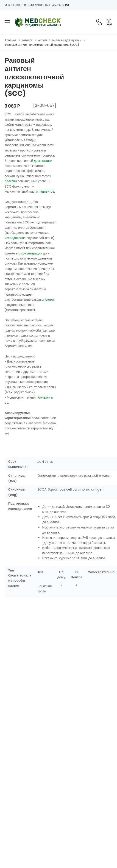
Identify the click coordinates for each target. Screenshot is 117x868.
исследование (15, 238)
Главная (11, 40)
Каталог (27, 40)
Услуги (42, 40)
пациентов (46, 191)
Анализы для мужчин (67, 40)
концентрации (32, 253)
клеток (50, 300)
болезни (11, 181)
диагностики (43, 161)
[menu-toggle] (7, 22)
